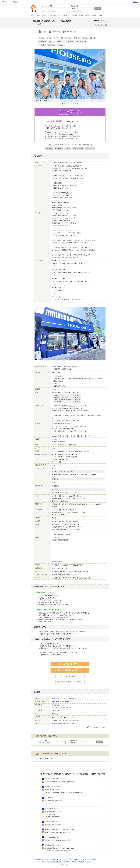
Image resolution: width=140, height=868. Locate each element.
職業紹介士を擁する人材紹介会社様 (81, 862)
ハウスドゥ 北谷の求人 (48, 759)
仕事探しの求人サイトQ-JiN (34, 9)
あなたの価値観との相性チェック (71, 670)
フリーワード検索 (47, 6)
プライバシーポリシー (84, 859)
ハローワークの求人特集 (65, 859)
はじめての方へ (54, 859)
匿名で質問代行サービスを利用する (71, 682)
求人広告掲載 (14, 2)
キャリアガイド (42, 862)
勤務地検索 (75, 6)
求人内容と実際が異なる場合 (55, 862)
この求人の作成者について (98, 727)
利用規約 (93, 859)
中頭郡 (44, 15)
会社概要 (75, 859)
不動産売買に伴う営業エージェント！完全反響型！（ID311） (87, 15)
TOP (32, 15)
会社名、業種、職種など (49, 11)
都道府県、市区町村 (77, 11)
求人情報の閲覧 (37, 859)
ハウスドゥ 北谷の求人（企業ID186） (58, 15)
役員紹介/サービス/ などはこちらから (64, 724)
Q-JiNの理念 (45, 859)
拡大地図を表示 (57, 562)
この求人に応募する (71, 664)
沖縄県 (38, 15)
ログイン (135, 2)
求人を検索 (5, 2)
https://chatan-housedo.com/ (61, 702)
